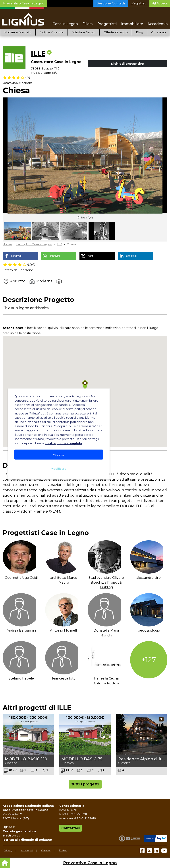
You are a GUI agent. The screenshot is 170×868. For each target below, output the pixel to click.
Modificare (59, 469)
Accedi (160, 3)
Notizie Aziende (52, 32)
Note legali (27, 850)
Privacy (8, 850)
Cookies (46, 850)
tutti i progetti (85, 784)
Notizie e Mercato (18, 32)
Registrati (139, 3)
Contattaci (71, 828)
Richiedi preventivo (127, 64)
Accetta (59, 455)
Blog (139, 32)
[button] (20, 256)
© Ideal (63, 850)
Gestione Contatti (111, 3)
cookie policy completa (63, 443)
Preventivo (24, 3)
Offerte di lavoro (116, 32)
